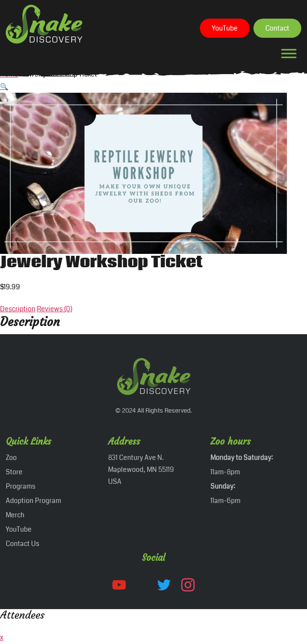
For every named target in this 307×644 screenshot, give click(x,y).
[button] (4, 87)
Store (14, 472)
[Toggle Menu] (289, 53)
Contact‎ (277, 28)
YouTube (225, 28)
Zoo (11, 458)
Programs (21, 486)
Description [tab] (18, 309)
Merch (15, 515)
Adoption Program (33, 501)
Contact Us (22, 544)
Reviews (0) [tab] (55, 309)
